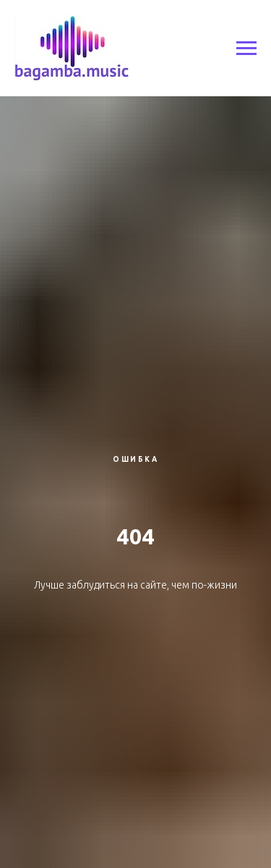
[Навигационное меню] (246, 49)
